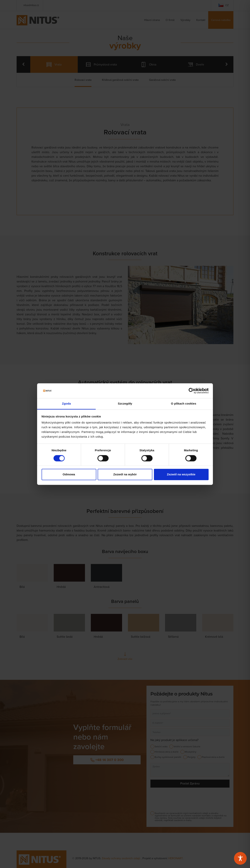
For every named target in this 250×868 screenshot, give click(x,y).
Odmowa (69, 474)
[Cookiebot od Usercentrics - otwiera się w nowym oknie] (192, 391)
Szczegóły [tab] (125, 404)
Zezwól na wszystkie (181, 474)
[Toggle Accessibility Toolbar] (240, 858)
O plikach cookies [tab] (183, 404)
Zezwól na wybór (125, 474)
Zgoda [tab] (66, 404)
